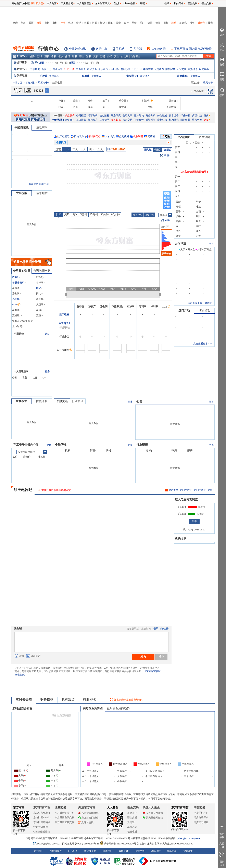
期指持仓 (193, 69)
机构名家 (181, 539)
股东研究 (116, 116)
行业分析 (185, 116)
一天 (67, 149)
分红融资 (162, 116)
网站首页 (17, 3)
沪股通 (43, 76)
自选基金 (136, 56)
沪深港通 (20, 76)
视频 (166, 23)
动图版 (158, 150)
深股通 (86, 76)
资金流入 (54, 76)
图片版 (148, 150)
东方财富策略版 (42, 822)
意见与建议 (86, 823)
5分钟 (84, 214)
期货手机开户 (201, 813)
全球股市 (20, 63)
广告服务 (73, 851)
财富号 (201, 23)
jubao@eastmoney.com (189, 838)
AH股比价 (69, 69)
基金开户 (132, 813)
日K (58, 214)
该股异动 (204, 310)
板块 (61, 56)
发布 (143, 657)
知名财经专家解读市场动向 (129, 700)
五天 (100, 149)
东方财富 (19, 807)
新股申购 (35, 69)
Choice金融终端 (42, 832)
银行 (126, 23)
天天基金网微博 (153, 813)
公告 (139, 401)
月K (75, 214)
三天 (83, 149)
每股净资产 (18, 283)
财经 (15, 23)
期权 (55, 23)
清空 (161, 657)
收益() (16, 277)
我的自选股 (22, 127)
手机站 (120, 49)
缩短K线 (149, 215)
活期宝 (131, 822)
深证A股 (30, 83)
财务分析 (151, 116)
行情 (63, 23)
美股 (87, 23)
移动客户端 (37, 3)
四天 (92, 149)
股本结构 (139, 116)
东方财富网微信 (88, 818)
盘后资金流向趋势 (118, 708)
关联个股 (197, 116)
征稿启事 (172, 851)
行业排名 (89, 700)
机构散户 (93, 120)
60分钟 (115, 214)
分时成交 (181, 243)
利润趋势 (19, 334)
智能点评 (139, 120)
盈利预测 (126, 69)
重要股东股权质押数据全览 (56, 490)
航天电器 (64, 314)
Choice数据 (159, 49)
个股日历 (61, 143)
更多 (207, 116)
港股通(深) (183, 76)
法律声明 (140, 851)
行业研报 (114, 69)
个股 (54, 56)
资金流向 (58, 69)
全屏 (167, 155)
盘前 (58, 149)
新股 (39, 23)
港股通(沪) (132, 76)
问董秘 (151, 136)
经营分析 (93, 116)
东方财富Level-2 (42, 817)
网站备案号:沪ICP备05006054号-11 (81, 844)
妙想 (116, 3)
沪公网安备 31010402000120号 (118, 844)
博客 (192, 23)
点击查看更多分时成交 (200, 303)
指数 (33, 56)
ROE (16, 304)
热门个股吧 (186, 490)
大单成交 (110, 136)
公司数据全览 (42, 271)
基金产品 (132, 827)
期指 (47, 23)
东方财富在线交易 (64, 817)
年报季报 (148, 69)
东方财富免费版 (42, 813)
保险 (150, 23)
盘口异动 (184, 310)
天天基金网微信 (153, 818)
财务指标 (47, 700)
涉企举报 (222, 836)
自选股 (125, 56)
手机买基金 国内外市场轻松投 (193, 49)
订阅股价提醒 (116, 149)
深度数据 (116, 120)
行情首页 (17, 83)
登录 (156, 629)
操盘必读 (70, 116)
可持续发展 (56, 851)
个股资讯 (62, 401)
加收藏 (26, 3)
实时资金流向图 (93, 708)
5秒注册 (164, 629)
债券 (158, 23)
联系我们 (108, 851)
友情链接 (188, 851)
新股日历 (46, 69)
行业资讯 (78, 401)
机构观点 (68, 700)
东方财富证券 (84, 3)
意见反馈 (222, 845)
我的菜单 (179, 3)
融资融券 (204, 69)
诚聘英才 (124, 851)
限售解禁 (170, 69)
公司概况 (81, 116)
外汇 (110, 23)
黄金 (118, 23)
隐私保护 (156, 851)
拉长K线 (137, 215)
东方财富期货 (180, 807)
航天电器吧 (63, 136)
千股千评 (137, 69)
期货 (102, 23)
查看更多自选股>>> (39, 184)
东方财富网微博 (88, 813)
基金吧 (183, 23)
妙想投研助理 (41, 827)
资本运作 (174, 116)
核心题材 (104, 116)
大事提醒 (22, 193)
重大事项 (197, 120)
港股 (95, 23)
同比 (39, 288)
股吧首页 (172, 490)
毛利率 (16, 299)
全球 (79, 23)
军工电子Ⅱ (43, 83)
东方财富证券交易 (64, 822)
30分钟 (105, 214)
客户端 (138, 49)
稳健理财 (132, 832)
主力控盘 (81, 120)
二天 (75, 149)
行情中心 (20, 56)
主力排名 (81, 69)
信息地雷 (42, 193)
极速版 (167, 150)
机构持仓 (174, 120)
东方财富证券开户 (64, 813)
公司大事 (127, 116)
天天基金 (113, 807)
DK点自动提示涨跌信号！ (195, 172)
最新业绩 (162, 120)
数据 (71, 23)
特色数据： (59, 120)
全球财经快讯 (77, 49)
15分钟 (94, 214)
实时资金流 (24, 700)
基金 (134, 23)
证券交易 (192, 3)
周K (67, 214)
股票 (31, 23)
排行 (68, 56)
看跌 (182, 514)
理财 (142, 23)
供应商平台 (90, 851)
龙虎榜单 (159, 69)
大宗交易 (181, 69)
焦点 (23, 23)
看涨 (182, 507)
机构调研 (138, 136)
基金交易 (132, 817)
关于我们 (38, 851)
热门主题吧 (200, 490)
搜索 (210, 23)
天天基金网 (67, 3)
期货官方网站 (201, 822)
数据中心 (102, 49)
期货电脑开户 (201, 817)
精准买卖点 (94, 136)
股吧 (174, 23)
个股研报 (103, 69)
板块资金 (92, 69)
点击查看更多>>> (203, 344)
